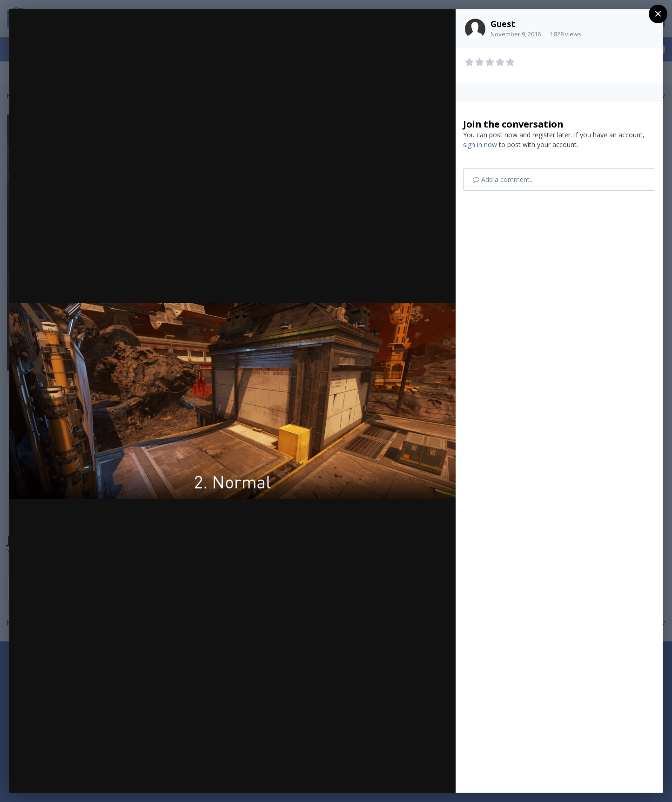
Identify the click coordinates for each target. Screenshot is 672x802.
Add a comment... (503, 179)
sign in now (480, 145)
